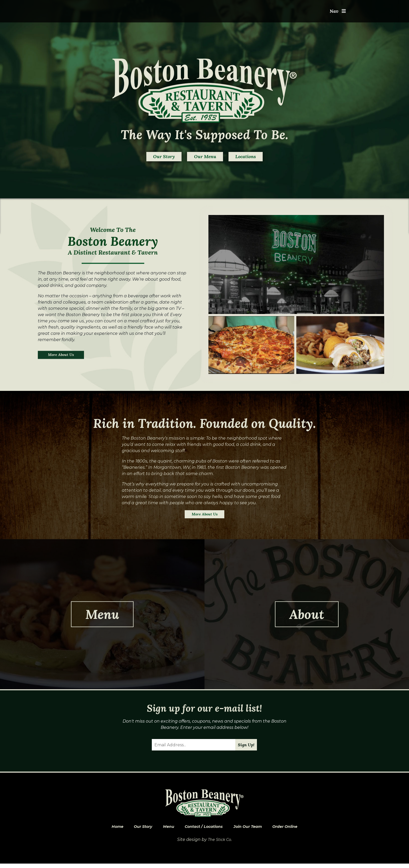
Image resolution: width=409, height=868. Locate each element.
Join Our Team (252, 830)
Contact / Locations (203, 830)
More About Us (64, 357)
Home (107, 830)
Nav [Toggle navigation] (337, 12)
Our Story (149, 158)
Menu (164, 830)
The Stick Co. (220, 844)
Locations (261, 158)
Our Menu (205, 158)
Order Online (294, 830)
